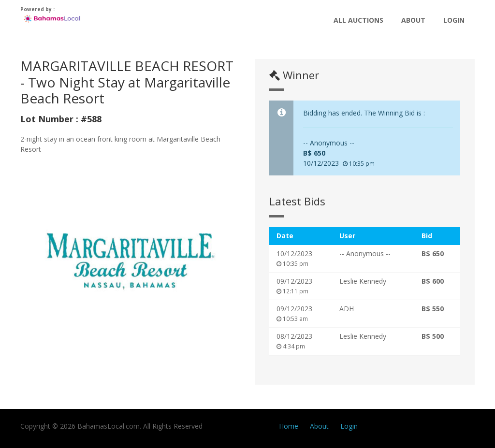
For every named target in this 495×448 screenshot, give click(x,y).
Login (454, 20)
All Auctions (358, 20)
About (413, 20)
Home (289, 426)
